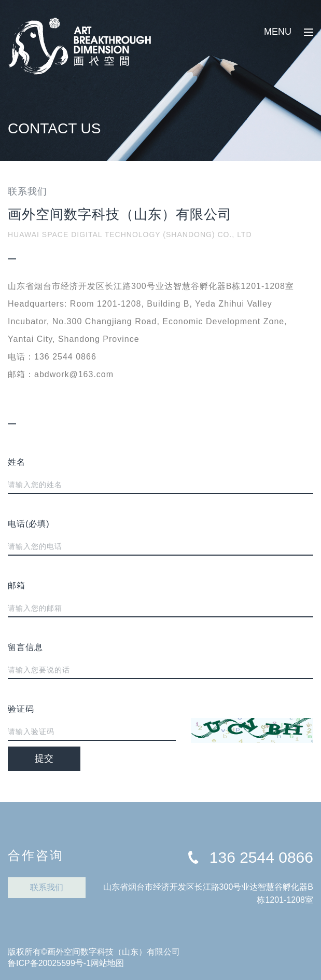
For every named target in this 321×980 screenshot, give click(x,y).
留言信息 (25, 647)
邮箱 (17, 585)
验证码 (21, 709)
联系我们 (47, 887)
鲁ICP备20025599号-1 (49, 963)
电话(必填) (29, 524)
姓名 (17, 462)
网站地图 (107, 963)
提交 (44, 758)
